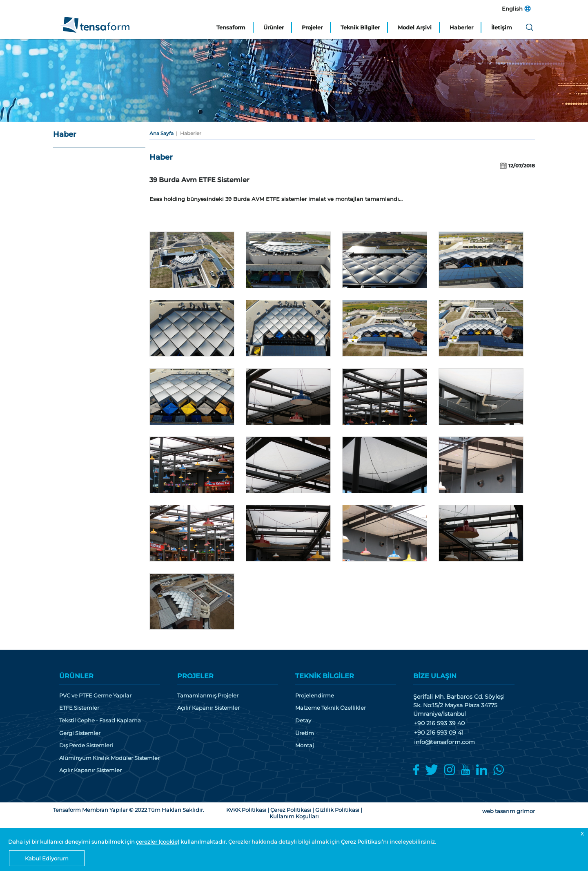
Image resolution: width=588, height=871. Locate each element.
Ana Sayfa (161, 133)
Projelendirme (315, 696)
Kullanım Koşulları (294, 816)
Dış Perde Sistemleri (86, 745)
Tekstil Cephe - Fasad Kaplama (100, 721)
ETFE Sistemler (79, 708)
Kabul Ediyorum (47, 858)
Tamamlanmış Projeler (208, 696)
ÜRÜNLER (76, 676)
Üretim (305, 733)
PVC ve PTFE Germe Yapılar (95, 696)
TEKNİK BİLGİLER (325, 676)
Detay (303, 721)
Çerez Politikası (361, 842)
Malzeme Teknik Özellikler (331, 708)
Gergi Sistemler (80, 733)
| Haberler (187, 133)
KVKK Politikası (246, 810)
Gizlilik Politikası (337, 810)
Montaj (305, 745)
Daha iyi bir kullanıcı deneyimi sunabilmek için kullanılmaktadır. (118, 842)
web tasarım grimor (509, 811)
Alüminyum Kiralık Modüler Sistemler (109, 758)
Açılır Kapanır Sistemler (90, 770)
